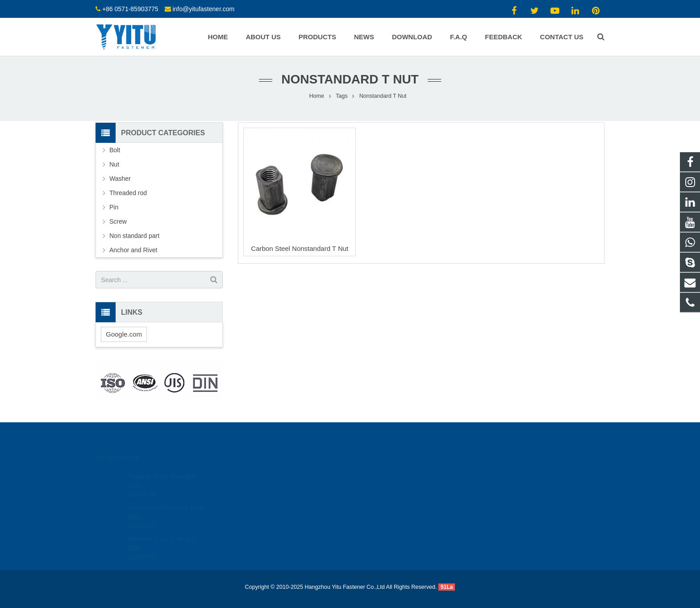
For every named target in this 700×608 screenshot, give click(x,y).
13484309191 (383, 474)
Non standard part (134, 236)
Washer (120, 179)
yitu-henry (378, 512)
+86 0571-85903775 (130, 9)
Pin (114, 207)
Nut (114, 164)
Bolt (115, 150)
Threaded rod (128, 193)
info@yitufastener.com (203, 9)
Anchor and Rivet (133, 250)
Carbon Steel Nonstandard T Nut (300, 248)
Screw (118, 221)
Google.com (124, 334)
